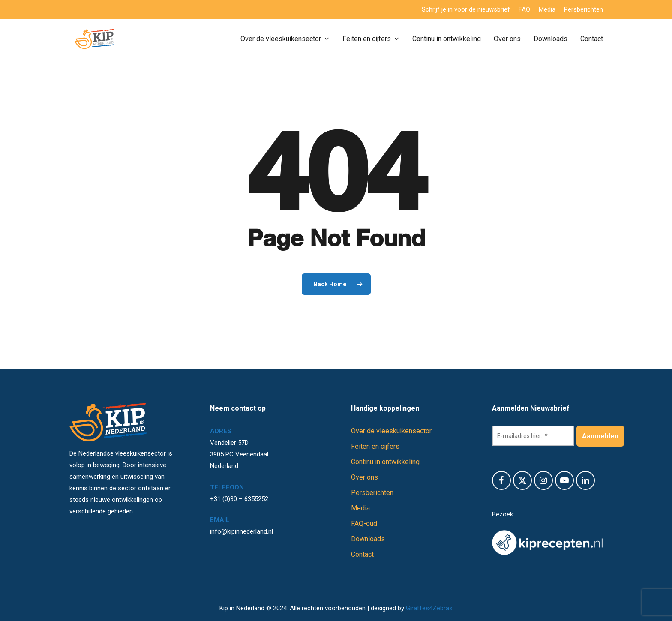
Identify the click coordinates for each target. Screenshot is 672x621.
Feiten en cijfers (375, 446)
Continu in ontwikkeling (385, 462)
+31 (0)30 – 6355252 (239, 499)
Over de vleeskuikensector (391, 431)
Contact (362, 554)
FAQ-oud (364, 523)
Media (360, 508)
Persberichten (372, 493)
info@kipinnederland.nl (241, 531)
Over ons (364, 477)
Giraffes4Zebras (429, 608)
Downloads (368, 539)
